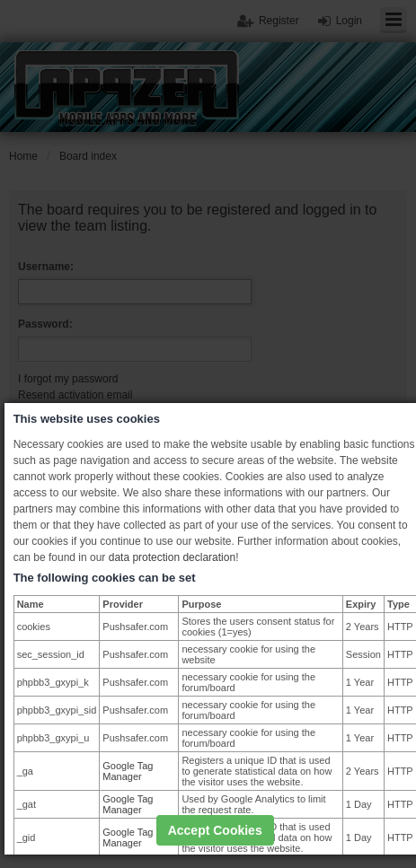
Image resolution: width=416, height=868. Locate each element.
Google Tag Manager (128, 771)
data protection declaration (172, 557)
